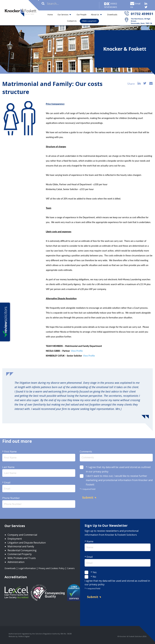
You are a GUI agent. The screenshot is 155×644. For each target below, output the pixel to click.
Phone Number (39, 502)
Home (50, 15)
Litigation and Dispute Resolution (27, 543)
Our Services (63, 15)
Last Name (39, 471)
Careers (71, 568)
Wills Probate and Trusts (22, 558)
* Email (39, 487)
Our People (82, 15)
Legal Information (27, 568)
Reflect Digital (24, 636)
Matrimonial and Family (21, 546)
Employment (15, 539)
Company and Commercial (22, 535)
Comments (116, 456)
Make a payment (89, 21)
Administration (16, 562)
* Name (118, 545)
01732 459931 (142, 14)
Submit (88, 497)
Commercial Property (20, 554)
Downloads (112, 15)
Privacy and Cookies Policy (51, 568)
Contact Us (72, 21)
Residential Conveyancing (22, 550)
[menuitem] (50, 15)
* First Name (39, 456)
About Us (95, 15)
